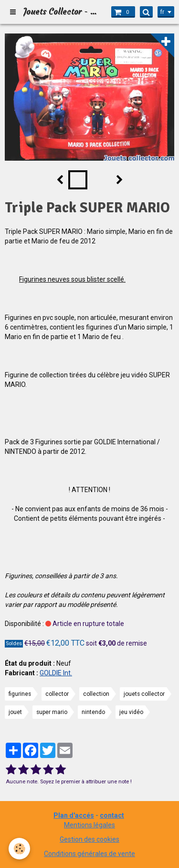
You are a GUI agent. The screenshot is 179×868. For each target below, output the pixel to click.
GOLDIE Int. (56, 673)
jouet (15, 712)
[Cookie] (19, 849)
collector (57, 694)
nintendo (93, 712)
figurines (20, 694)
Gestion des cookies (89, 839)
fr (162, 12)
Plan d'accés (74, 815)
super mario (52, 712)
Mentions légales (89, 825)
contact (112, 815)
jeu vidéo (131, 712)
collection (96, 694)
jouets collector (144, 694)
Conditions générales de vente (89, 854)
